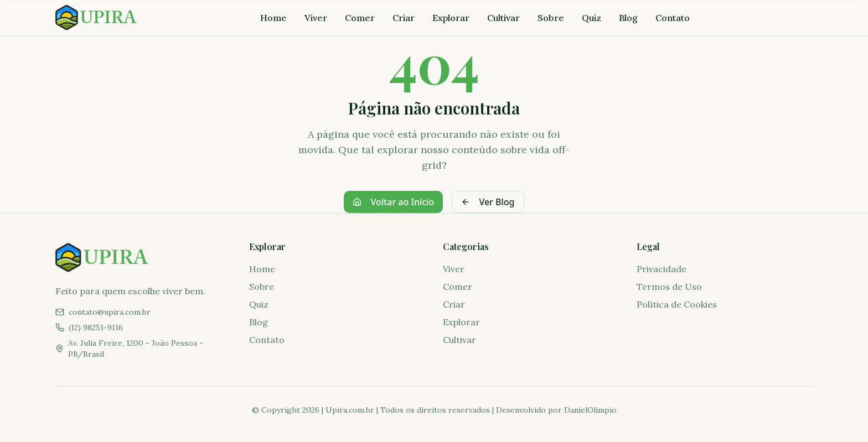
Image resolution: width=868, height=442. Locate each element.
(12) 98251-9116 (96, 327)
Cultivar (503, 18)
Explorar (451, 18)
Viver (316, 18)
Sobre (551, 18)
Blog (628, 18)
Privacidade (662, 269)
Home (273, 18)
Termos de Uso (669, 287)
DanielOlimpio (590, 410)
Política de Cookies (677, 304)
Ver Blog (488, 202)
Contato (673, 18)
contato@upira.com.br (110, 312)
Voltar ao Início (393, 202)
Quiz (591, 18)
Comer (360, 18)
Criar (404, 18)
